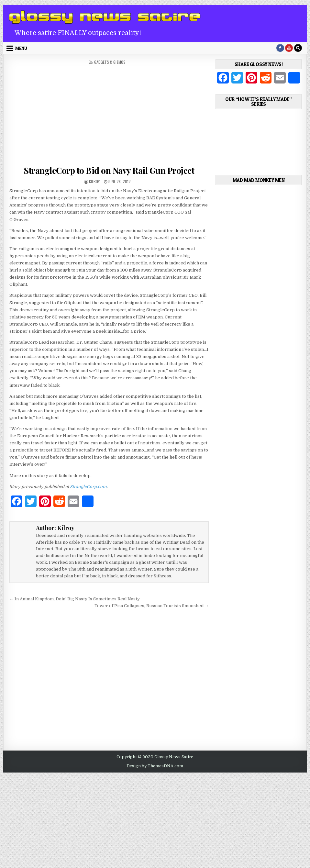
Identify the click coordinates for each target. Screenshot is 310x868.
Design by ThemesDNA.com (155, 766)
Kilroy (94, 181)
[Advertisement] (109, 113)
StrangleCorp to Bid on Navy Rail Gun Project (109, 170)
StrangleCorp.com (88, 487)
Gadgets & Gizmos (110, 62)
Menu (21, 48)
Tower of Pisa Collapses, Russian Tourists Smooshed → (152, 606)
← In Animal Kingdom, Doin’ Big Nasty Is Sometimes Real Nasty (75, 599)
